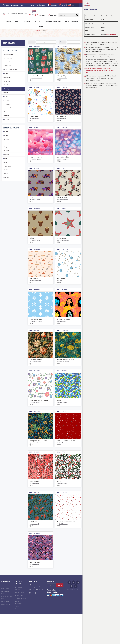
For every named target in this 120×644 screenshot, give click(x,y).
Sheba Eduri (63, 328)
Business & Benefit (53, 22)
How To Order (71, 22)
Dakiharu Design (36, 369)
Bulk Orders (19, 602)
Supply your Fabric (5, 599)
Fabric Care (5, 595)
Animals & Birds (9, 65)
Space (6, 103)
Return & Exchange (18, 610)
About (3, 592)
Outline (7, 126)
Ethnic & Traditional (11, 77)
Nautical (7, 92)
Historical (7, 88)
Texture (7, 107)
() (31, 87)
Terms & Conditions (19, 615)
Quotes (7, 123)
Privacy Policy (6, 612)
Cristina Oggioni (36, 166)
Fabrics (27, 22)
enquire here (111, 35)
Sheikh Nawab (36, 409)
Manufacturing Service (20, 595)
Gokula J (62, 288)
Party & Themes (9, 115)
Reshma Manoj (36, 207)
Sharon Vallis (63, 85)
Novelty (7, 96)
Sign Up (60, 592)
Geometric (8, 84)
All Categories (9, 61)
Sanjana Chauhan (37, 288)
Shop (17, 22)
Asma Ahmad (63, 409)
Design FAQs (5, 609)
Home (38, 38)
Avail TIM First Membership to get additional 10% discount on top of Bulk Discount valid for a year (100, 71)
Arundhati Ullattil (37, 85)
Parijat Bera (63, 126)
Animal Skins (8, 73)
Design (37, 22)
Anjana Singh (63, 490)
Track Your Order (21, 606)
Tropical (7, 111)
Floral (6, 80)
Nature (6, 100)
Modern (7, 119)
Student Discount (21, 599)
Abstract (7, 69)
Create (8, 22)
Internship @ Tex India (7, 604)
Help (41, 27)
